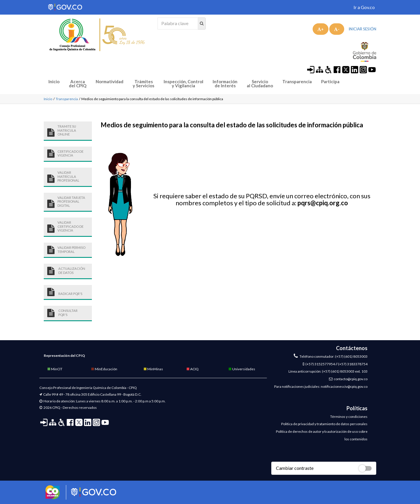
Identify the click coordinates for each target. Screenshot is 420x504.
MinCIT (55, 369)
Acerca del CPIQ (78, 84)
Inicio (54, 82)
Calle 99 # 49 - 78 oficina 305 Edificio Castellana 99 (82, 394)
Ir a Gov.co (364, 7)
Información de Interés (225, 84)
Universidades (242, 369)
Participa (330, 82)
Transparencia (297, 82)
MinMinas (153, 369)
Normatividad (110, 82)
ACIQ (192, 369)
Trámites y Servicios (143, 84)
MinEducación (104, 369)
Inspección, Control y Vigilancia (183, 84)
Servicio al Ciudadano (260, 84)
